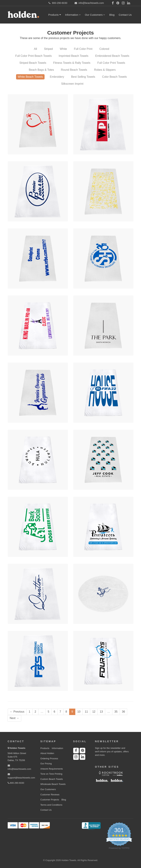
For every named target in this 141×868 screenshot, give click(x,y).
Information (73, 15)
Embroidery (57, 77)
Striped (48, 49)
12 (94, 712)
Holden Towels (17, 748)
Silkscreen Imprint (72, 84)
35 (116, 712)
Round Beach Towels (74, 70)
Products (55, 15)
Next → (14, 718)
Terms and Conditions (51, 805)
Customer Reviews (50, 795)
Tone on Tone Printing (51, 774)
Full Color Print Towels (111, 63)
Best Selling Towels (83, 77)
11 (86, 712)
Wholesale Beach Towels (53, 784)
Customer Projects (50, 800)
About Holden (47, 753)
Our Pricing (46, 764)
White (63, 49)
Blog (112, 15)
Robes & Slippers (105, 70)
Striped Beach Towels (33, 63)
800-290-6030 (16, 783)
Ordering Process (49, 758)
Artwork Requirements (52, 769)
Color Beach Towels (114, 77)
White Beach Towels (30, 77)
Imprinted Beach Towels (74, 56)
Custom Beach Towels (52, 779)
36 (124, 712)
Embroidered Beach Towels (112, 56)
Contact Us (125, 15)
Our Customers (95, 15)
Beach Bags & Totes (41, 70)
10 (79, 712)
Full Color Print (83, 49)
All (35, 49)
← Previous (17, 712)
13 (101, 712)
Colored (104, 49)
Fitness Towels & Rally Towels (72, 63)
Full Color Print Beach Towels (33, 56)
